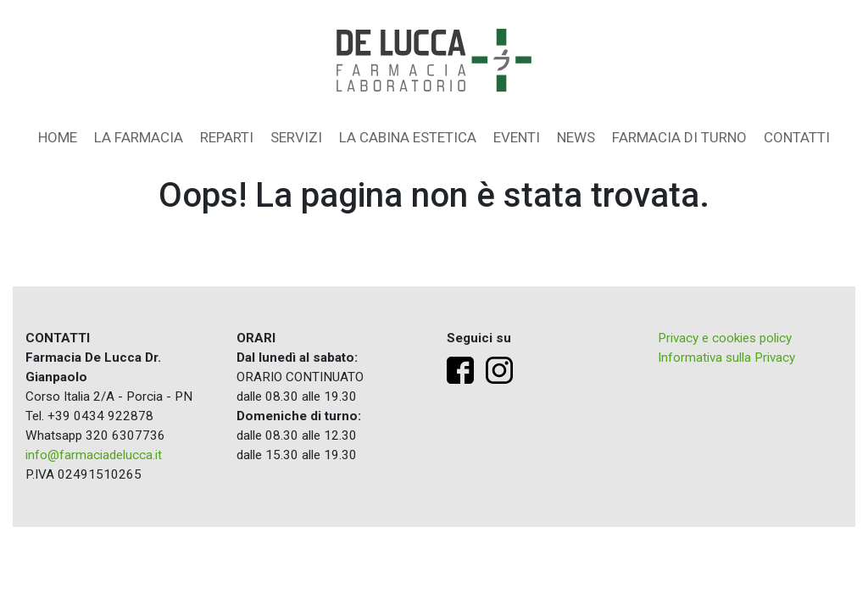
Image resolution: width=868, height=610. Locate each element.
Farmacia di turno (679, 137)
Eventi (517, 137)
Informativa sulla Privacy (726, 358)
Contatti (797, 137)
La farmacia (139, 137)
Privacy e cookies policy (725, 338)
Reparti (227, 137)
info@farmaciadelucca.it (94, 455)
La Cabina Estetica (408, 137)
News (576, 137)
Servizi (296, 137)
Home (58, 137)
